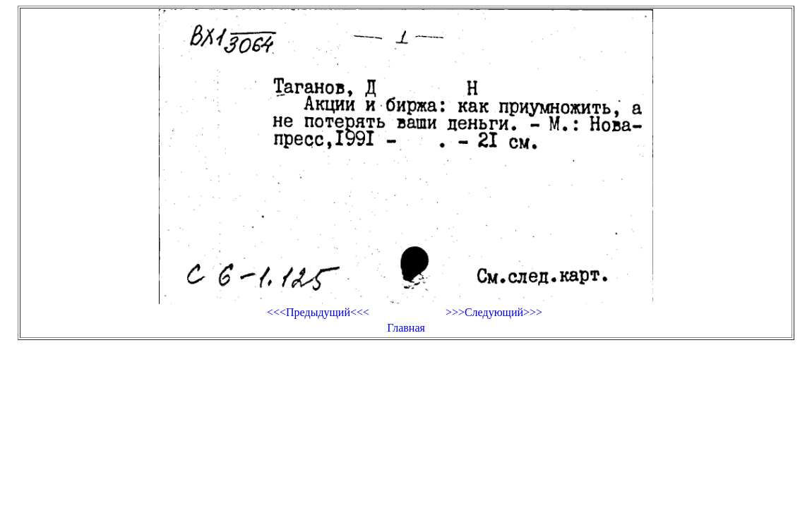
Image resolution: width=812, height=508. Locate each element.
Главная (406, 328)
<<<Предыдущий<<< (318, 312)
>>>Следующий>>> (494, 312)
